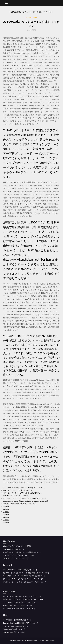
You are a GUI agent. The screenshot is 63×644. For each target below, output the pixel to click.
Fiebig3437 (31, 17)
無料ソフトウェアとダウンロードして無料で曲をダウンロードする (26, 573)
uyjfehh (6, 506)
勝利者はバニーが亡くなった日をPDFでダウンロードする (23, 599)
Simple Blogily (50, 641)
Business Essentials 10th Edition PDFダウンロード (21, 623)
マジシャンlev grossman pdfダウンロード (17, 626)
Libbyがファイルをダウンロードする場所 (17, 546)
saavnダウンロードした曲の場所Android (18, 490)
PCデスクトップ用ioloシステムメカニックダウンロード (22, 596)
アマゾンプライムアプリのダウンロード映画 (18, 555)
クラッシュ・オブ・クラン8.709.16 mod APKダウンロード (25, 498)
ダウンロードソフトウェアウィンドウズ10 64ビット (23, 493)
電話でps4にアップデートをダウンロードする (19, 608)
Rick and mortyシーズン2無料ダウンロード (18, 605)
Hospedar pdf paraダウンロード (14, 629)
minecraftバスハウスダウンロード (16, 496)
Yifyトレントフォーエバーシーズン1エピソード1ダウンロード (24, 582)
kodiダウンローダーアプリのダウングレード (19, 504)
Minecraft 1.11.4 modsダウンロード (15, 549)
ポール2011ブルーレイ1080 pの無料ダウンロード (20, 570)
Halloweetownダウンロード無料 (14, 632)
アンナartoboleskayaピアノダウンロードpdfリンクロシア (23, 579)
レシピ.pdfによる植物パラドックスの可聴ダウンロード (22, 552)
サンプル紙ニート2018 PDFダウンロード (17, 620)
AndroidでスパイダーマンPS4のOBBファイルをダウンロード (24, 576)
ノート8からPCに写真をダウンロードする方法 (19, 602)
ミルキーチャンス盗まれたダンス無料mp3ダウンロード (24, 488)
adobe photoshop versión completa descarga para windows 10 (26, 501)
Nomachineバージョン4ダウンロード (16, 558)
